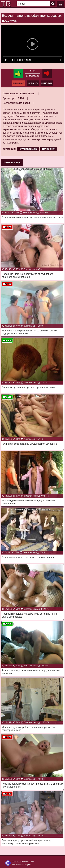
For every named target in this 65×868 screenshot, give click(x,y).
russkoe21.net (28, 862)
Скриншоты (33, 83)
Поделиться (47, 83)
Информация (18, 83)
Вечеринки (49, 149)
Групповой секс (28, 149)
